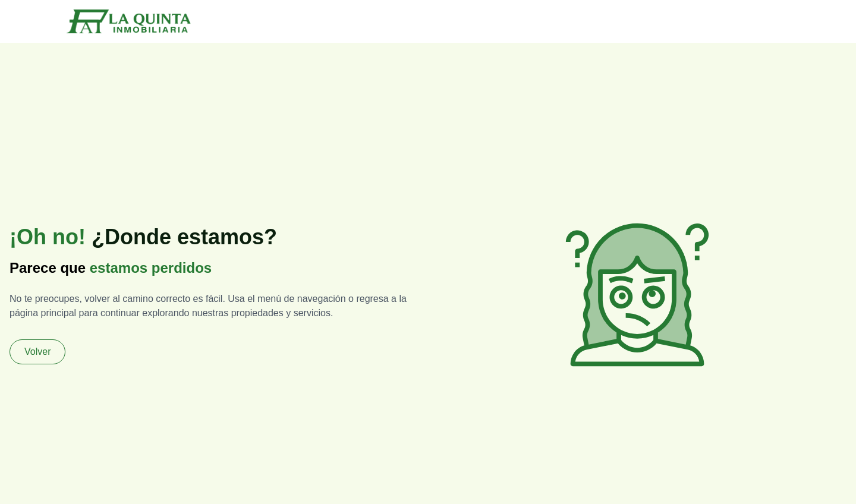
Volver (37, 352)
